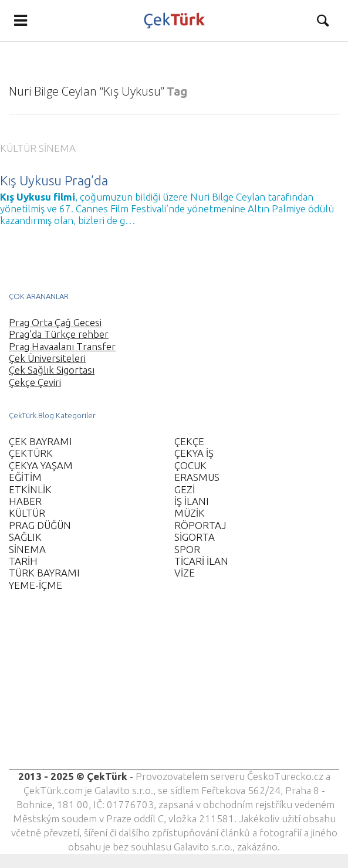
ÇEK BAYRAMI (40, 441)
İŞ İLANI (192, 501)
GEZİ (185, 489)
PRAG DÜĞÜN (40, 525)
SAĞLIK (25, 537)
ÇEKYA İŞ (194, 453)
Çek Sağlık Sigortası (52, 370)
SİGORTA (195, 537)
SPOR (187, 549)
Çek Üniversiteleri (47, 358)
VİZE (185, 573)
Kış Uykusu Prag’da (54, 180)
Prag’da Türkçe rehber (59, 334)
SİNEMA (57, 148)
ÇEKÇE (189, 441)
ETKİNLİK (30, 489)
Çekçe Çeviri (35, 382)
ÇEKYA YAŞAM (41, 465)
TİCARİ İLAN (201, 561)
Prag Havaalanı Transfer (62, 346)
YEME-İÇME (36, 585)
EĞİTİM (25, 477)
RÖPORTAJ (200, 525)
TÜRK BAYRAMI (44, 573)
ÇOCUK (190, 465)
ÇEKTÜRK (31, 453)
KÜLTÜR (18, 148)
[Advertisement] (174, 687)
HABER (25, 501)
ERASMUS (197, 477)
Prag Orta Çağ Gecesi (55, 322)
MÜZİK (190, 513)
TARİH (23, 561)
